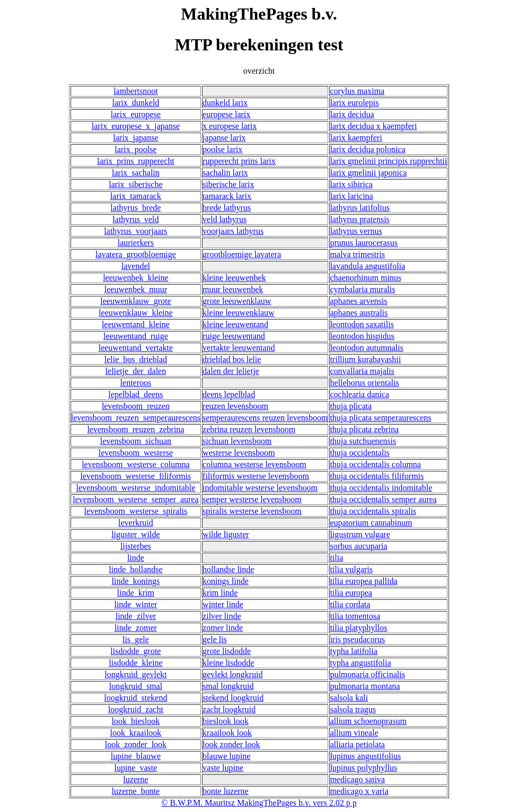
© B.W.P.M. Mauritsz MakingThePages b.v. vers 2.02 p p (259, 803)
